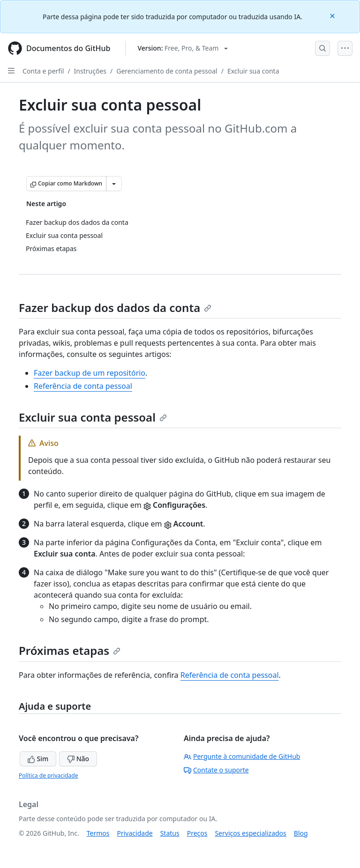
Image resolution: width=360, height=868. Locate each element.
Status (170, 833)
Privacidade (135, 833)
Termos (98, 833)
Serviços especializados (250, 833)
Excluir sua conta (253, 71)
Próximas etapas (70, 650)
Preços (197, 833)
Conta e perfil (43, 71)
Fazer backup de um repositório (90, 373)
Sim (38, 759)
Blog (301, 833)
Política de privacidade (48, 775)
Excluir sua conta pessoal (93, 417)
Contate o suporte (216, 770)
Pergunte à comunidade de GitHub (242, 756)
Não (78, 759)
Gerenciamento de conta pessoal (167, 71)
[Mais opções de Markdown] (114, 184)
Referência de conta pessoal (83, 386)
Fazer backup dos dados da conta (115, 308)
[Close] (333, 15)
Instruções (90, 71)
